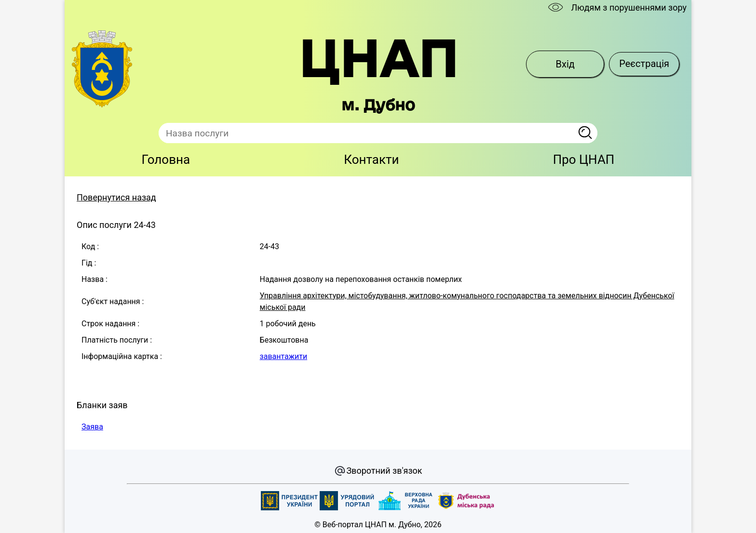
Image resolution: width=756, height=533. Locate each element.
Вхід (565, 64)
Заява (92, 427)
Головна (166, 160)
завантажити (284, 356)
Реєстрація (644, 64)
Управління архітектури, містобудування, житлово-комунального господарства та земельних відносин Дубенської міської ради (467, 301)
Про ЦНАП (584, 160)
